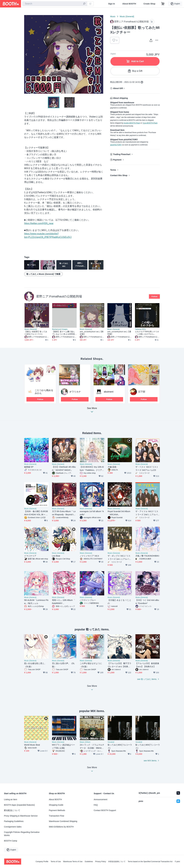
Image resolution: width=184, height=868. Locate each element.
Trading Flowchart (122, 154)
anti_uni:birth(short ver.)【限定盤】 (92, 333)
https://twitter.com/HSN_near (39, 223)
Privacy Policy (101, 862)
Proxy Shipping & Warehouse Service (21, 816)
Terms (113, 170)
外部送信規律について (117, 862)
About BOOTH (129, 4)
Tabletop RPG (140, 329)
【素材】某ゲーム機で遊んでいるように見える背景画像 (63, 333)
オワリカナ (75, 392)
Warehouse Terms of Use (73, 862)
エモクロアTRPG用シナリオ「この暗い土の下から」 (147, 333)
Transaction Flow (56, 816)
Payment (117, 160)
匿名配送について (12, 810)
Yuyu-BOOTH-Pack (150, 123)
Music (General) (127, 16)
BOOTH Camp (11, 841)
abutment (109, 392)
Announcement (100, 799)
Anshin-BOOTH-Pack (132, 123)
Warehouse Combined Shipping (63, 821)
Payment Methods (57, 810)
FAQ (96, 805)
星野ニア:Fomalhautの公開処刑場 (59, 296)
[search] (84, 4)
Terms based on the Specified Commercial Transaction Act (150, 862)
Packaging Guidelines (14, 821)
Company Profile (42, 862)
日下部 (142, 392)
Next (101, 54)
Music (113, 16)
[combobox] (55, 4)
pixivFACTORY (116, 145)
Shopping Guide (56, 805)
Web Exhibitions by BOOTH (61, 827)
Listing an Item (11, 799)
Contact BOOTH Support (105, 810)
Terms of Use (56, 862)
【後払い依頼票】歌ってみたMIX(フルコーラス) (36, 333)
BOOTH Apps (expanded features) (19, 805)
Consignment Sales (13, 827)
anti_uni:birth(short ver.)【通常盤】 (119, 333)
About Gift (118, 88)
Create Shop (149, 4)
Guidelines (89, 862)
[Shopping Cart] (163, 4)
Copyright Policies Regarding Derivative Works (22, 834)
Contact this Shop (119, 175)
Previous (26, 54)
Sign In (112, 4)
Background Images (60, 329)
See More (92, 411)
